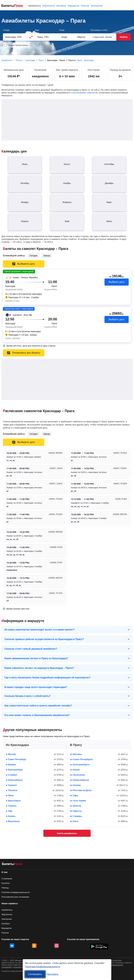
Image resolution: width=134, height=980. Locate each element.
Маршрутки (6, 928)
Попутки (5, 933)
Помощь (5, 888)
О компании (7, 879)
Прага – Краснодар (85, 60)
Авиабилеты (7, 910)
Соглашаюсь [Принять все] (35, 974)
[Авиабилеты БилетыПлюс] (12, 864)
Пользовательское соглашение (15, 897)
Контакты (6, 883)
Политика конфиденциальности (16, 892)
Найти (124, 37)
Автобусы (6, 924)
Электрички (7, 919)
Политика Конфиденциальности (43, 967)
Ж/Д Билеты (7, 914)
